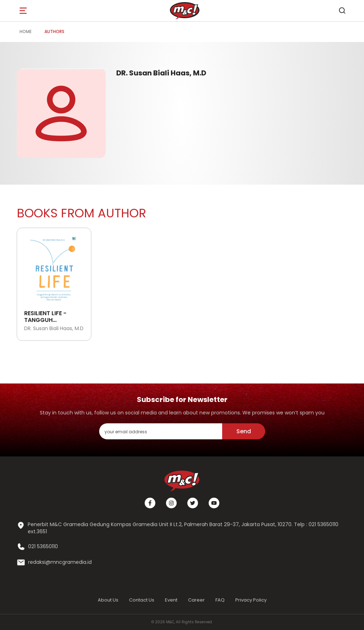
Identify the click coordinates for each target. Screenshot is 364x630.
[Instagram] (171, 503)
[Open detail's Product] (54, 267)
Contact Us (142, 600)
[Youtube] (214, 503)
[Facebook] (150, 503)
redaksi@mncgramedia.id (60, 562)
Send (244, 431)
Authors (54, 31)
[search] (342, 11)
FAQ (220, 600)
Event (171, 600)
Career (196, 600)
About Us (108, 600)
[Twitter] (193, 503)
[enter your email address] (161, 431)
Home (26, 31)
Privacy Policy (251, 600)
